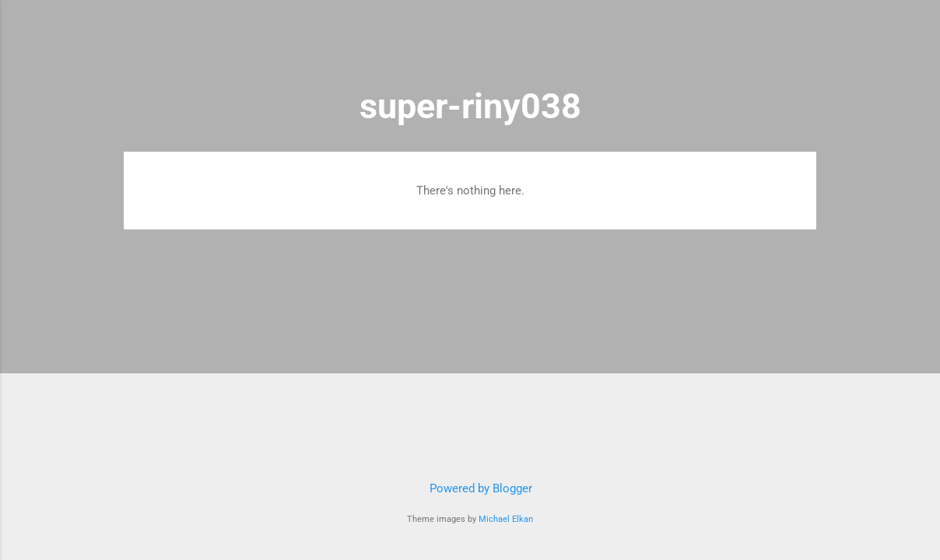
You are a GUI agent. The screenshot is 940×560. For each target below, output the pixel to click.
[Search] (807, 42)
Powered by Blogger (470, 488)
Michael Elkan (506, 519)
